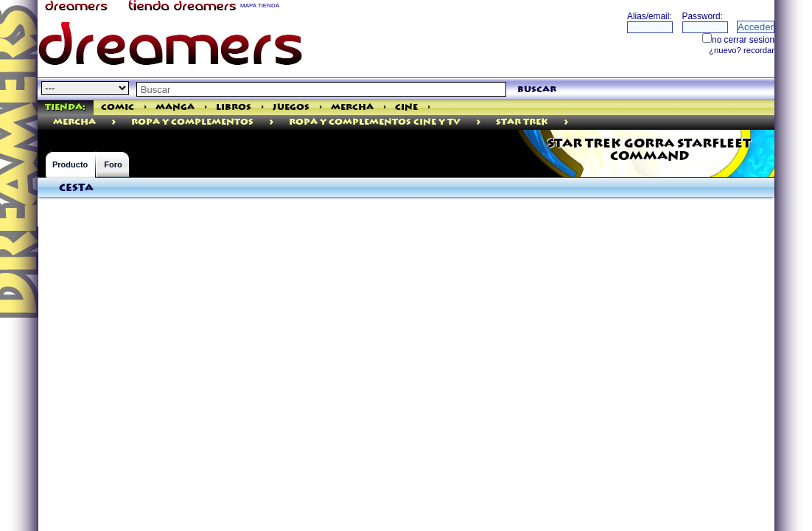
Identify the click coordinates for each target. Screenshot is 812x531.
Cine (406, 107)
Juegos (291, 107)
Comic (118, 107)
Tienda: (65, 107)
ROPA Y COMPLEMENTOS (192, 122)
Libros (234, 107)
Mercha (352, 107)
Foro (113, 164)
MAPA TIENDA (260, 6)
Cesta (76, 188)
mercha (74, 122)
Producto (70, 164)
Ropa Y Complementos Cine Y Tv (375, 122)
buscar (537, 90)
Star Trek (522, 122)
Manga (175, 107)
